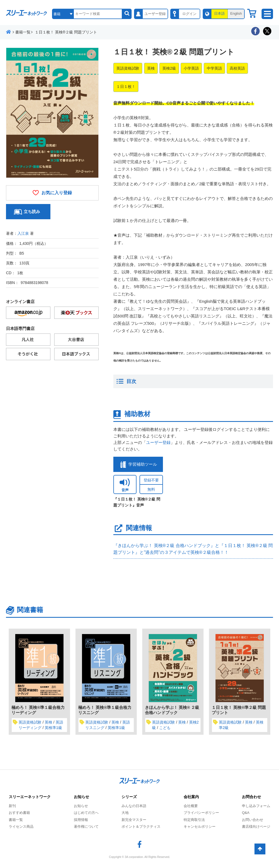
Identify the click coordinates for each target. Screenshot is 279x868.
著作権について (86, 827)
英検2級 (169, 68)
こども (165, 728)
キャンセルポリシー (200, 827)
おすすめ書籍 (19, 813)
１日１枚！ (126, 87)
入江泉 (23, 233)
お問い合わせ (253, 820)
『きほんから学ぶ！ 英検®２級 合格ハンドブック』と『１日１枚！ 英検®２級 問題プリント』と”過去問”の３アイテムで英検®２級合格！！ (193, 549)
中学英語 (214, 68)
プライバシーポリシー (201, 813)
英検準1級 (53, 728)
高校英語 (237, 68)
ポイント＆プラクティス (141, 827)
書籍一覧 (16, 820)
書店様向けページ (256, 827)
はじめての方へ (86, 813)
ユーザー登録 (158, 442)
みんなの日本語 (134, 806)
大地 (125, 813)
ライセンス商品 (21, 827)
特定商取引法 (194, 820)
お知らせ (81, 806)
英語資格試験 (128, 68)
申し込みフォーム (256, 806)
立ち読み (32, 211)
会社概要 (191, 806)
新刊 (12, 806)
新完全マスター (134, 820)
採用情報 (81, 820)
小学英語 (191, 68)
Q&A (246, 813)
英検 (151, 68)
